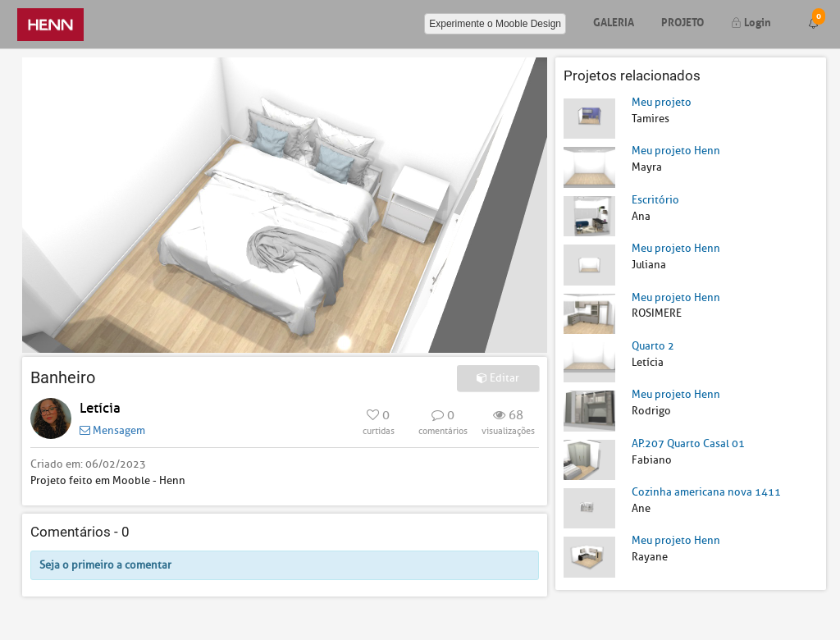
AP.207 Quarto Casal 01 (688, 443)
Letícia (100, 408)
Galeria (614, 21)
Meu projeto (662, 102)
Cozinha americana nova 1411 (706, 492)
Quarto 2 (653, 346)
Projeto (682, 21)
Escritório (655, 200)
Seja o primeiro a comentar (105, 565)
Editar (498, 378)
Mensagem (112, 430)
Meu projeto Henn (676, 151)
